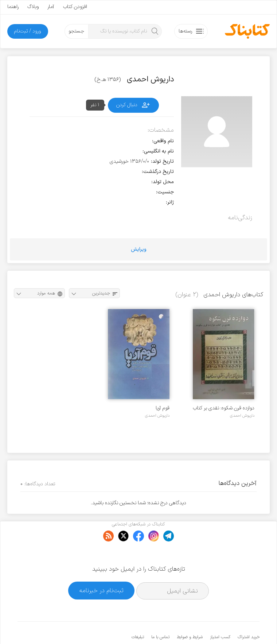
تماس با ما (160, 615)
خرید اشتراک (249, 615)
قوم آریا (163, 408)
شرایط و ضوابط (190, 615)
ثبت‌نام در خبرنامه (102, 568)
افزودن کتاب (75, 7)
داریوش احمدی (242, 416)
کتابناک (221, 626)
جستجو (76, 31)
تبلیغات (138, 615)
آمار (51, 7)
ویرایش (139, 249)
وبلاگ (33, 7)
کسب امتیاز (220, 615)
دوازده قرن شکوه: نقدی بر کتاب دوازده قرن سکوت (224, 408)
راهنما (13, 7)
